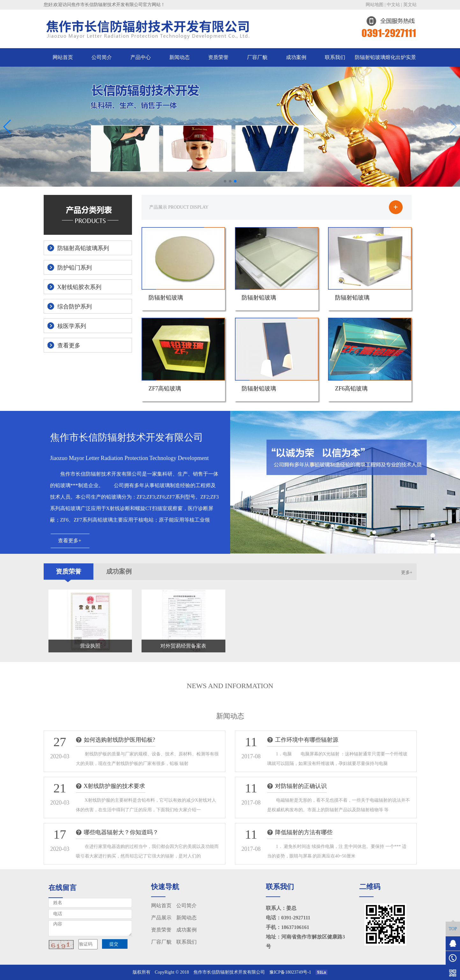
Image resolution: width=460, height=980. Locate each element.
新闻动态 (179, 57)
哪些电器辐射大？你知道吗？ (121, 832)
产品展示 (161, 918)
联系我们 (335, 57)
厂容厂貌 (257, 57)
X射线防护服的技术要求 (115, 786)
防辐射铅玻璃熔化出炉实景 (385, 57)
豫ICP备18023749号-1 (292, 972)
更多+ (407, 572)
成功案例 (296, 57)
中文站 (393, 5)
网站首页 (63, 57)
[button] (225, 181)
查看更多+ (70, 541)
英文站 (410, 5)
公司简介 (102, 57)
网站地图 (375, 5)
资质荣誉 (218, 57)
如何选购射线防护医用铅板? (120, 740)
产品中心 (141, 57)
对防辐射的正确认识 (301, 786)
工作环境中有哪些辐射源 (307, 740)
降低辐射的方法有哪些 (304, 832)
